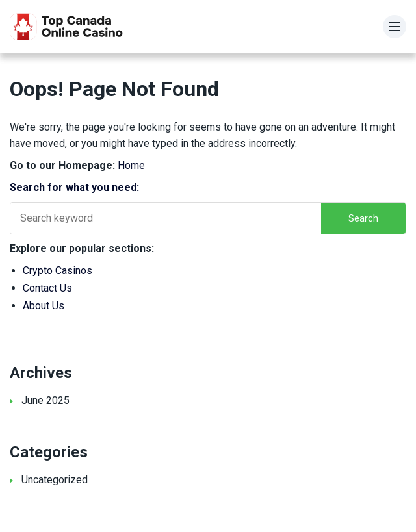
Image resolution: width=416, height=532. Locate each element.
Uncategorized (55, 480)
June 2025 (45, 400)
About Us (44, 306)
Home (131, 165)
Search (363, 218)
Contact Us (47, 288)
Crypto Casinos (58, 271)
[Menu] (395, 27)
